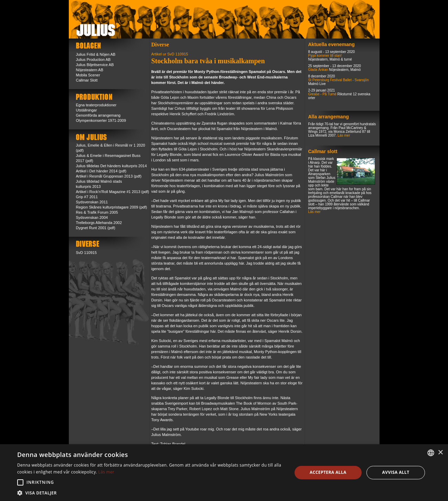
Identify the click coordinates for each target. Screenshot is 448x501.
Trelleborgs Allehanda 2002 (99, 223)
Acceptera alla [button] (328, 472)
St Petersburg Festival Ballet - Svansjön (339, 80)
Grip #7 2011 (87, 197)
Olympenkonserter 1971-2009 (101, 120)
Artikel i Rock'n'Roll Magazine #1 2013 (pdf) (113, 192)
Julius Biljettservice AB (95, 65)
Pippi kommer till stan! (325, 56)
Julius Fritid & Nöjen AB (96, 54)
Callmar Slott (87, 80)
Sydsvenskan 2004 (92, 217)
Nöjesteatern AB (90, 70)
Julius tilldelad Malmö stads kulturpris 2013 (99, 184)
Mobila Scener (88, 75)
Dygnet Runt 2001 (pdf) (96, 228)
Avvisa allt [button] (396, 472)
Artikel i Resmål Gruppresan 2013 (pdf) (109, 176)
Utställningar (87, 110)
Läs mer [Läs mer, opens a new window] (106, 472)
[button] (20, 482)
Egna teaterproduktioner (96, 105)
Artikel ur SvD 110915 (170, 54)
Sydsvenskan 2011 (92, 202)
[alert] (224, 473)
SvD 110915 (87, 253)
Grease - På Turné (322, 94)
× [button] (440, 453)
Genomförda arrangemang (98, 115)
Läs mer (344, 135)
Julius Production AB (93, 60)
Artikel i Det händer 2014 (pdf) (101, 171)
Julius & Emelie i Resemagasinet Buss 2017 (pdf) (108, 158)
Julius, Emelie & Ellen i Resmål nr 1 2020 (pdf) (111, 148)
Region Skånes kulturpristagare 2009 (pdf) (112, 207)
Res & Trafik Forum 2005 (97, 212)
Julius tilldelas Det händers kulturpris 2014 (111, 166)
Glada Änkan (318, 70)
